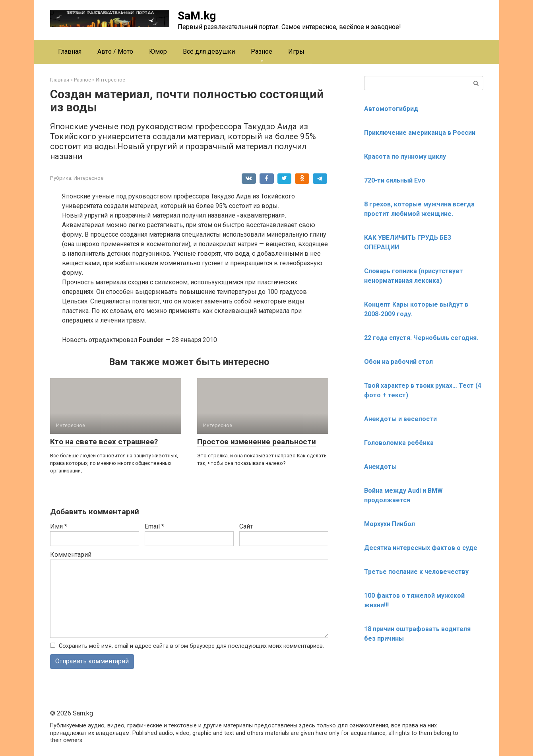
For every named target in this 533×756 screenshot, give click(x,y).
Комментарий (71, 555)
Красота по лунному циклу (405, 156)
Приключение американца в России (420, 133)
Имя (59, 526)
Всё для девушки (209, 52)
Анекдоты (380, 467)
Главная (70, 52)
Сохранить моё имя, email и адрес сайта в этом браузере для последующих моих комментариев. (191, 646)
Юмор (158, 52)
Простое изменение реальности (257, 442)
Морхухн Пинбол (390, 524)
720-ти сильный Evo (395, 180)
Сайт (246, 526)
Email (154, 526)
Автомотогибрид (391, 109)
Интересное (88, 178)
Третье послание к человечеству (416, 572)
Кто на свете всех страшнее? (104, 442)
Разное (262, 52)
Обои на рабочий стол (398, 362)
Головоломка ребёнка (399, 443)
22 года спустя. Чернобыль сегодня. (421, 338)
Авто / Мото (115, 52)
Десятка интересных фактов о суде (421, 548)
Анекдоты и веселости (400, 419)
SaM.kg (197, 16)
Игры (296, 52)
